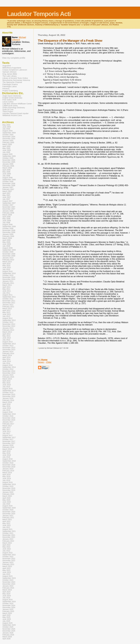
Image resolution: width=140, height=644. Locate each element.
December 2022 (9, 561)
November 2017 (9, 441)
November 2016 (9, 418)
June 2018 (7, 455)
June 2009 (7, 244)
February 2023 (8, 564)
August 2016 (7, 412)
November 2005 (9, 160)
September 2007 (9, 203)
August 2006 (7, 178)
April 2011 (7, 287)
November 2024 (9, 606)
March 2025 (7, 613)
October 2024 (8, 604)
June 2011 (7, 291)
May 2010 (6, 266)
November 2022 (9, 559)
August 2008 (7, 225)
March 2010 (7, 262)
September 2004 (9, 133)
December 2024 (9, 607)
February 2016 (8, 400)
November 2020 (9, 512)
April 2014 (7, 357)
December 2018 (9, 467)
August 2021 (7, 529)
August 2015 (7, 389)
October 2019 (8, 486)
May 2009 (6, 242)
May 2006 (6, 172)
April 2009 (7, 240)
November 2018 (9, 465)
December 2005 (9, 162)
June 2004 (7, 127)
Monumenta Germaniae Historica (16, 80)
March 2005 (7, 144)
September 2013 (9, 344)
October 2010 (8, 275)
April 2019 (7, 475)
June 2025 (7, 619)
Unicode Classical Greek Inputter (15, 113)
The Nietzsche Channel (12, 82)
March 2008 (7, 215)
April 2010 (7, 264)
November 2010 (9, 277)
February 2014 (8, 354)
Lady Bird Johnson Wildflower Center (17, 104)
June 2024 (7, 596)
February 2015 (8, 377)
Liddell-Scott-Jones (10, 106)
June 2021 (7, 525)
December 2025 (9, 631)
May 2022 (6, 547)
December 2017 (9, 443)
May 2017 (6, 430)
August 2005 (7, 154)
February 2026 (8, 635)
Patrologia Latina (10, 86)
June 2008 (7, 221)
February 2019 (8, 471)
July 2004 (6, 129)
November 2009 (9, 254)
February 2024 (8, 588)
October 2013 (8, 346)
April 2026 (7, 639)
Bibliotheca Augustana (12, 68)
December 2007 (9, 209)
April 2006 (7, 170)
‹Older (49, 362)
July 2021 (6, 527)
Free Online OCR (9, 100)
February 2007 (8, 189)
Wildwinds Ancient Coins (12, 115)
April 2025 (7, 615)
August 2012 (7, 318)
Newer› (41, 362)
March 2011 (7, 285)
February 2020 (8, 494)
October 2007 (8, 205)
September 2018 (9, 461)
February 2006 (8, 166)
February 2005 (8, 143)
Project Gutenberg (10, 91)
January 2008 (8, 211)
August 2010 (7, 271)
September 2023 (9, 578)
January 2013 (8, 328)
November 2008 (9, 230)
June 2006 (7, 174)
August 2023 (7, 576)
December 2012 (9, 326)
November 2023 (9, 582)
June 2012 (7, 314)
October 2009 (8, 252)
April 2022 (7, 545)
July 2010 (6, 270)
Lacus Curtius (8, 102)
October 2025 (8, 627)
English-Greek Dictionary (12, 98)
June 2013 (7, 338)
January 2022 (8, 539)
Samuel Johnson (10, 72)
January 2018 (8, 445)
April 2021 (7, 522)
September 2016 (9, 414)
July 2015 (6, 387)
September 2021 (9, 531)
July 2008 (6, 223)
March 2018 (7, 449)
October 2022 (8, 557)
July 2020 (6, 504)
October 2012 (8, 322)
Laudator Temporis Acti (39, 14)
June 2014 (7, 361)
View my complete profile (14, 58)
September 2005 (9, 156)
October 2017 (8, 439)
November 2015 (9, 395)
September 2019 (9, 484)
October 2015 (8, 393)
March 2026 (7, 637)
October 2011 (8, 299)
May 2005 (6, 148)
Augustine (7, 66)
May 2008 (6, 219)
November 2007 (9, 207)
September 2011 (9, 297)
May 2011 (6, 289)
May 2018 (6, 453)
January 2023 (8, 563)
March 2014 (7, 355)
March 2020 (7, 496)
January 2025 (8, 609)
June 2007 (7, 197)
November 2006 (9, 184)
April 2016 (7, 404)
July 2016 (6, 410)
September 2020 (9, 508)
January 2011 (8, 281)
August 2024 (7, 600)
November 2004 (9, 137)
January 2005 (8, 141)
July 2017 (6, 434)
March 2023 (7, 566)
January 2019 (8, 469)
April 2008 (7, 217)
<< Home (43, 360)
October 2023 (8, 580)
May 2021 (6, 523)
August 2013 (7, 342)
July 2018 (6, 457)
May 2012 (6, 312)
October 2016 (8, 416)
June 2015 (7, 385)
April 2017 (7, 428)
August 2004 (7, 131)
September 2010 (9, 273)
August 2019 (7, 482)
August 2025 (7, 623)
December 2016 (9, 420)
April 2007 (7, 193)
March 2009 (7, 238)
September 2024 (9, 602)
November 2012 (9, 324)
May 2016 (6, 406)
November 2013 (9, 348)
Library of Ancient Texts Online (15, 78)
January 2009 (8, 234)
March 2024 (7, 590)
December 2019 (9, 490)
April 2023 (7, 568)
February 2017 (8, 424)
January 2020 (8, 492)
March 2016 (7, 402)
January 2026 (8, 633)
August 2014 (7, 365)
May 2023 (6, 570)
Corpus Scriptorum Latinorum (15, 70)
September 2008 (9, 227)
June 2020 (7, 502)
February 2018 (8, 447)
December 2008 (9, 232)
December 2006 (9, 186)
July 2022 (6, 551)
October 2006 (8, 182)
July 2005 (6, 152)
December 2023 (9, 584)
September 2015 (9, 391)
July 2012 (6, 316)
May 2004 (6, 125)
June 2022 (7, 549)
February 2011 (8, 283)
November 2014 (9, 371)
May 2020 (6, 500)
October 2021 (8, 533)
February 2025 (8, 611)
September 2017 (9, 438)
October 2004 (8, 135)
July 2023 (6, 574)
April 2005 (7, 146)
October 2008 (8, 228)
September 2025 (9, 625)
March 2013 (7, 332)
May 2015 (6, 383)
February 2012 (8, 307)
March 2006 (7, 168)
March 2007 (7, 191)
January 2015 (8, 375)
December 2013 (9, 350)
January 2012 (8, 305)
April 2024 (7, 592)
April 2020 (7, 498)
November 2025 (9, 629)
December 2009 (9, 256)
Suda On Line (8, 110)
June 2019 (7, 479)
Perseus (6, 89)
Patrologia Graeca (10, 84)
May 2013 (6, 336)
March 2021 (7, 520)
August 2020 (7, 506)
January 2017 (8, 422)
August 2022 (7, 553)
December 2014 (9, 373)
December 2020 (9, 514)
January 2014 (8, 352)
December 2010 (9, 279)
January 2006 (8, 164)
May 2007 (6, 195)
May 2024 (6, 594)
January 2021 (8, 516)
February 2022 (8, 541)
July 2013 (6, 340)
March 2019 (7, 473)
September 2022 (9, 555)
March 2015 (7, 379)
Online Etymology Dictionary (14, 108)
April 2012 (7, 311)
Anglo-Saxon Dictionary (12, 96)
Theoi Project (8, 112)
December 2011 (9, 303)
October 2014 (8, 369)
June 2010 (7, 268)
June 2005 (7, 150)
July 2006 (6, 176)
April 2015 (7, 381)
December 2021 (9, 537)
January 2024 (8, 586)
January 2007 (8, 187)
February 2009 (8, 236)
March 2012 (7, 309)
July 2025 (6, 621)
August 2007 (7, 201)
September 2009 (9, 250)
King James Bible (10, 74)
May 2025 (6, 617)
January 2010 (8, 258)
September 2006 (9, 180)
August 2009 (7, 248)
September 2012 (9, 320)
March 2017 (7, 426)
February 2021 (8, 518)
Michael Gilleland (19, 38)
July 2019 (6, 480)
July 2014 (6, 363)
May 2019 (6, 477)
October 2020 (8, 510)
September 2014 (9, 367)
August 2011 (7, 295)
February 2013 (8, 330)
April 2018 (7, 451)
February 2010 (8, 260)
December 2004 (9, 139)
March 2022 (7, 543)
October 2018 (8, 463)
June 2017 (7, 432)
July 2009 (6, 246)
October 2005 (8, 158)
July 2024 (6, 598)
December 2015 (9, 396)
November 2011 (9, 301)
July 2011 (6, 293)
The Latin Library (10, 76)
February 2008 (8, 213)
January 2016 (8, 398)
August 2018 (7, 459)
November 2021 (9, 535)
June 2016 (7, 408)
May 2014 (6, 359)
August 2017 (7, 436)
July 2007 (6, 199)
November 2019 (9, 488)
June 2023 (7, 572)
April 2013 (7, 334)
